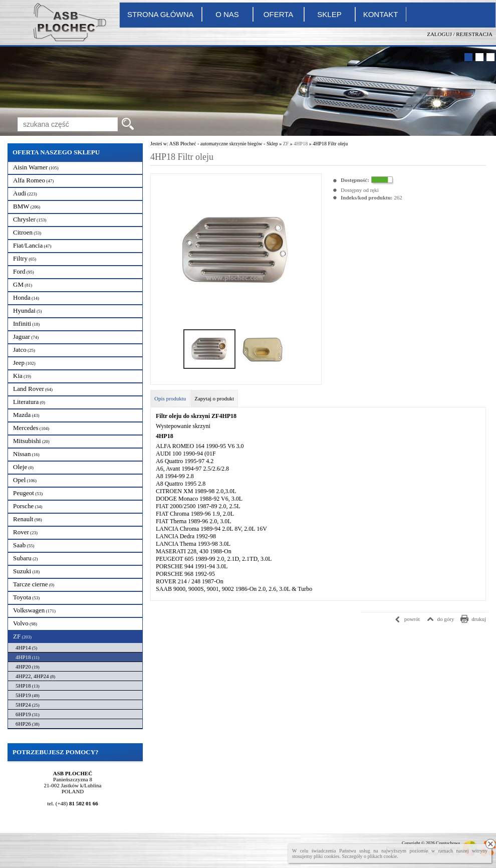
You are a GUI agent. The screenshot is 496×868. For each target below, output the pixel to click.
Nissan (26, 454)
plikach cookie (383, 856)
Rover (25, 532)
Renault (28, 519)
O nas (227, 14)
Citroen (27, 232)
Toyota (26, 597)
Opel (25, 480)
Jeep (24, 363)
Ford (24, 271)
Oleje (23, 467)
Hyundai (28, 310)
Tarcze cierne (34, 584)
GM (23, 284)
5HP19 (28, 695)
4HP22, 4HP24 (35, 676)
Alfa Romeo (33, 180)
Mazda (26, 415)
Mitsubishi (31, 441)
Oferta (278, 14)
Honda (26, 297)
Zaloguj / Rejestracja (460, 34)
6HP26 (28, 724)
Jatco (24, 350)
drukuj (479, 619)
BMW (27, 206)
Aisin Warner (36, 167)
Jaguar (26, 337)
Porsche (28, 506)
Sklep (329, 14)
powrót (412, 619)
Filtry (25, 258)
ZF (22, 636)
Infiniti (26, 323)
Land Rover (33, 389)
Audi (25, 193)
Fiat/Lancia (32, 245)
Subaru (26, 558)
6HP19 (28, 714)
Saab (24, 545)
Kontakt (381, 14)
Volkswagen (34, 610)
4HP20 (28, 667)
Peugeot (28, 493)
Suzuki (26, 571)
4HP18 (27, 657)
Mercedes (31, 428)
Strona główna (161, 14)
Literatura (29, 402)
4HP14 (26, 647)
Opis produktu (170, 398)
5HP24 (28, 705)
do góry (446, 619)
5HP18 (28, 686)
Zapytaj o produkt (214, 398)
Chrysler (30, 219)
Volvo (25, 623)
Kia (22, 376)
